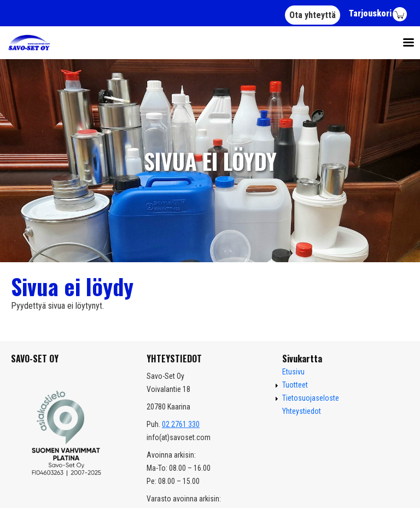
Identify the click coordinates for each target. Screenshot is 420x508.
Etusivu (293, 372)
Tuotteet (295, 385)
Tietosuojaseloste (311, 398)
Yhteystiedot (302, 411)
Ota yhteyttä (313, 15)
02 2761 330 (181, 424)
